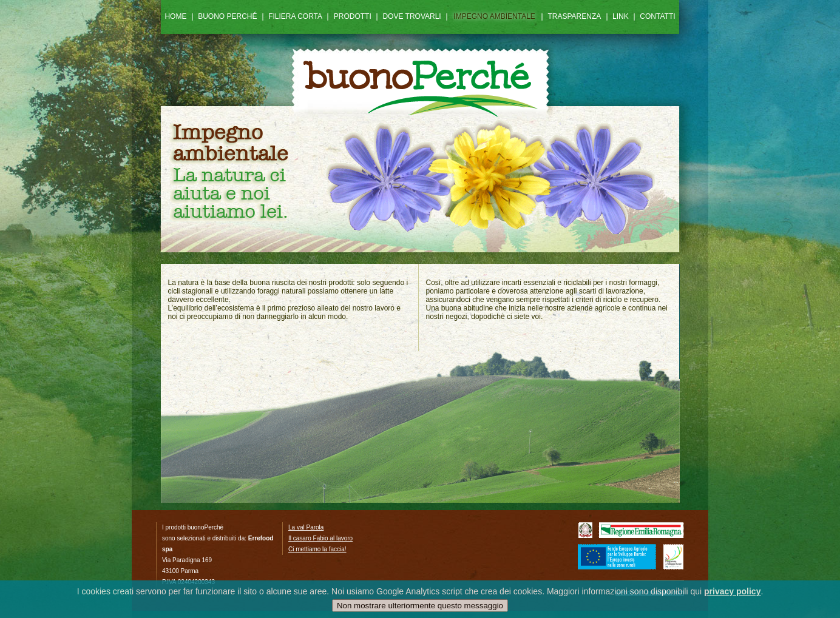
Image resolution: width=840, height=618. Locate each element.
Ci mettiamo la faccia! (317, 549)
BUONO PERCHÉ (227, 16)
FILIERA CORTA (295, 16)
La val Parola (306, 527)
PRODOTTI (353, 16)
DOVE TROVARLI (412, 16)
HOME (175, 16)
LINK (621, 16)
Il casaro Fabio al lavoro (320, 538)
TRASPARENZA (575, 16)
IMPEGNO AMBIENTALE (494, 16)
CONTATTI (657, 16)
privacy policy (732, 593)
